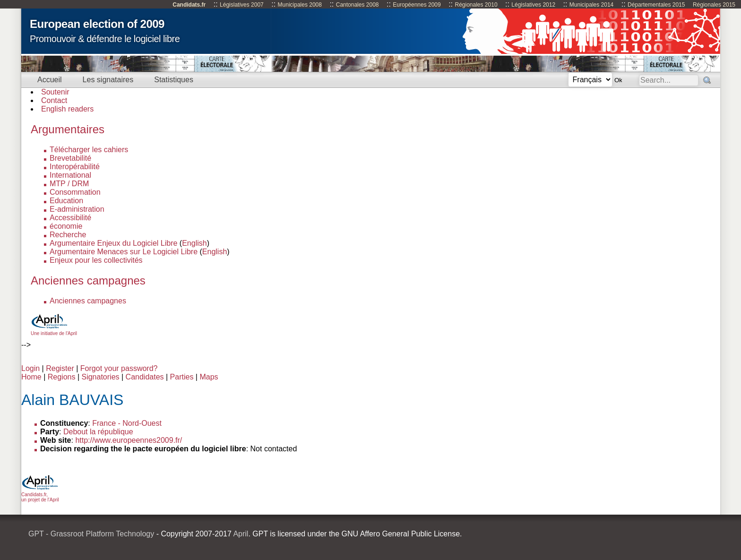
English (194, 243)
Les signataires (108, 80)
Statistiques (174, 80)
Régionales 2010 (476, 5)
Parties (182, 377)
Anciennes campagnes (88, 301)
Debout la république (98, 432)
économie (66, 226)
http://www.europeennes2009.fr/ (129, 440)
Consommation (75, 192)
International (70, 175)
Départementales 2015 (656, 5)
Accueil (50, 80)
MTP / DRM (69, 184)
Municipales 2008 (300, 5)
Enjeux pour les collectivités (96, 260)
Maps (209, 377)
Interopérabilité (75, 167)
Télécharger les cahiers (89, 150)
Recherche (68, 235)
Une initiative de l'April (54, 331)
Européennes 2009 (417, 5)
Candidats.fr (189, 5)
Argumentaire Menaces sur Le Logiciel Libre (124, 252)
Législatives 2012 (533, 5)
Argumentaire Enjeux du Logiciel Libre (113, 243)
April (241, 534)
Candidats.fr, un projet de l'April (40, 495)
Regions (62, 377)
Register (60, 368)
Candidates (145, 377)
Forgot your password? (119, 368)
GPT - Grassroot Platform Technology (91, 534)
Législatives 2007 (242, 5)
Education (66, 201)
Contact (54, 100)
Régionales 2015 (714, 5)
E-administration (77, 209)
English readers (67, 109)
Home (31, 377)
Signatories (100, 377)
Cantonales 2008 (358, 5)
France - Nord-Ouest (127, 423)
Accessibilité (70, 218)
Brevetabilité (70, 158)
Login (30, 368)
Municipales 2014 (591, 5)
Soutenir (55, 92)
